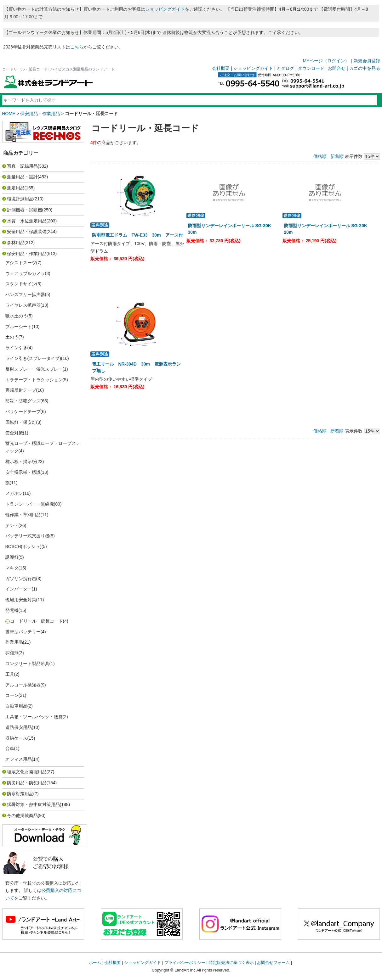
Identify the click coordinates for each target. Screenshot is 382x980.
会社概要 (221, 68)
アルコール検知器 (23, 685)
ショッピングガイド (165, 9)
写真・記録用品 (22, 166)
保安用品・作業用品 (40, 114)
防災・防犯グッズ (23, 401)
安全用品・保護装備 (27, 232)
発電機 (12, 610)
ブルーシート (19, 327)
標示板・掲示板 (21, 462)
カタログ (285, 68)
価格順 (320, 156)
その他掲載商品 (22, 815)
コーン (12, 695)
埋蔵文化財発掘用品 (27, 772)
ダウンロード (311, 68)
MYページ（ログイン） (326, 61)
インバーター (19, 589)
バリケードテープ (23, 412)
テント (12, 525)
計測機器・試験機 (25, 210)
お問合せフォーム (273, 963)
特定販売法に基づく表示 (231, 963)
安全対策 (14, 433)
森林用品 (16, 243)
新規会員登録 (367, 61)
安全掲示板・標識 (23, 472)
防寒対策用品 (20, 794)
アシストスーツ (21, 263)
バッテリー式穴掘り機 (27, 536)
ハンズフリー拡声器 (25, 294)
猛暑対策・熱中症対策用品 (33, 804)
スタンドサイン (21, 284)
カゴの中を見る (365, 68)
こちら (77, 47)
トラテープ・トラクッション (34, 380)
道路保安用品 (19, 727)
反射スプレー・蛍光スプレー (34, 369)
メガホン (14, 493)
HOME (9, 114)
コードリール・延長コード (37, 621)
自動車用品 (16, 706)
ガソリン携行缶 (21, 579)
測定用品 (16, 188)
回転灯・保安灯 (21, 422)
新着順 (337, 156)
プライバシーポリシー (185, 963)
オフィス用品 (19, 759)
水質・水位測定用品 (27, 221)
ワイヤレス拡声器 (23, 305)
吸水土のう (16, 316)
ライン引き (16, 348)
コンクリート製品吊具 (27, 664)
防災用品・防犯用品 (27, 783)
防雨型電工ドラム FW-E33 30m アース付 (137, 235)
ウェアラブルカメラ (25, 273)
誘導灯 (12, 557)
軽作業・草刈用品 (23, 515)
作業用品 (14, 642)
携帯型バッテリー (23, 632)
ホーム (95, 963)
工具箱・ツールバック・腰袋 (34, 717)
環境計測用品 (20, 199)
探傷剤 (12, 653)
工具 (10, 674)
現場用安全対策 (21, 600)
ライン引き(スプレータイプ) (33, 358)
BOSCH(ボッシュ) (23, 546)
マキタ (12, 568)
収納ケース (16, 738)
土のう (12, 337)
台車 (10, 748)
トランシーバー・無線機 (30, 504)
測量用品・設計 (22, 177)
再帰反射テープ (21, 390)
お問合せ (337, 68)
